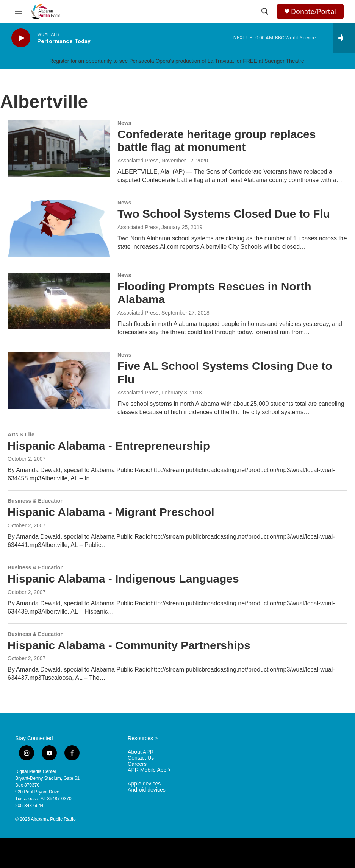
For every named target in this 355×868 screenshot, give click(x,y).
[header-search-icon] (265, 11)
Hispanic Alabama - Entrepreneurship (109, 446)
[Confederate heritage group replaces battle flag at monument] (59, 149)
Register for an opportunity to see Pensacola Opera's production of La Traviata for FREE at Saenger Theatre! (177, 61)
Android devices (147, 790)
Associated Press (138, 161)
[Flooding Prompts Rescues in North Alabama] (59, 301)
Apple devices (144, 784)
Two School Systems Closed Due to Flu (224, 214)
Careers (137, 764)
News (124, 123)
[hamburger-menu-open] (19, 11)
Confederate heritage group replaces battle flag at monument (217, 141)
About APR (141, 752)
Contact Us (141, 758)
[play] (21, 38)
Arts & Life (21, 435)
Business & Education (36, 501)
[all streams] (344, 38)
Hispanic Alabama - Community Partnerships (129, 645)
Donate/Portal (314, 12)
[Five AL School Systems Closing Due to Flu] (59, 380)
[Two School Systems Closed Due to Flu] (59, 228)
